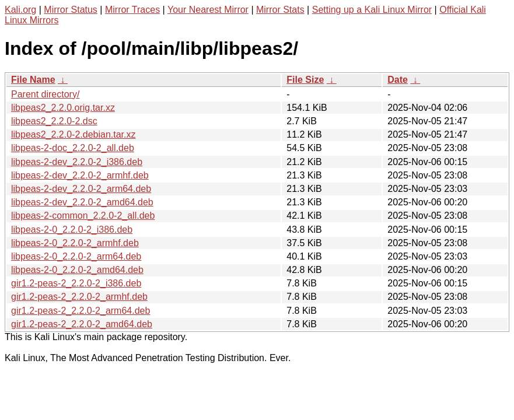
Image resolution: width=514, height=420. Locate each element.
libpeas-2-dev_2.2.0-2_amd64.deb (82, 202)
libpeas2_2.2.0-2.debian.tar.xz (73, 134)
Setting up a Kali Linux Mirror (372, 10)
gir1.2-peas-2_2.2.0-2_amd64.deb (82, 324)
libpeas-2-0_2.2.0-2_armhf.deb (75, 243)
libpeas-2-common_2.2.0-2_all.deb (83, 216)
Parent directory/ (45, 94)
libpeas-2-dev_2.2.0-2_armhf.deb (80, 175)
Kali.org (20, 10)
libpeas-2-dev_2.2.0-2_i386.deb (77, 162)
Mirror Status (71, 10)
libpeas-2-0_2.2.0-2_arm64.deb (76, 256)
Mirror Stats (280, 10)
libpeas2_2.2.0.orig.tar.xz (63, 108)
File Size (305, 80)
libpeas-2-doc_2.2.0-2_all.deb (73, 148)
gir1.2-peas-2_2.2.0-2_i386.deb (76, 283)
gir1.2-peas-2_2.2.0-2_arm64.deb (81, 311)
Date (398, 80)
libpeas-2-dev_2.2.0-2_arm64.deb (81, 189)
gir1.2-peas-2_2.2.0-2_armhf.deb (79, 297)
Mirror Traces (132, 10)
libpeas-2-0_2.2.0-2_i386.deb (72, 230)
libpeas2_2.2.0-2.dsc (54, 121)
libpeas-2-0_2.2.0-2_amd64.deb (77, 270)
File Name (33, 80)
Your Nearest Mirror (208, 10)
